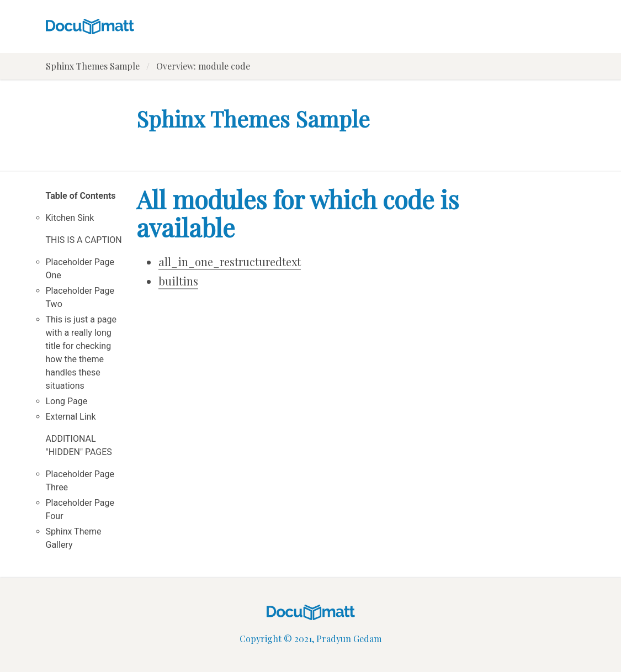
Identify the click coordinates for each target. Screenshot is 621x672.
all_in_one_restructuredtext (230, 261)
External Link (71, 417)
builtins (178, 281)
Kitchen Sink (70, 218)
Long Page (67, 401)
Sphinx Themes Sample (93, 66)
